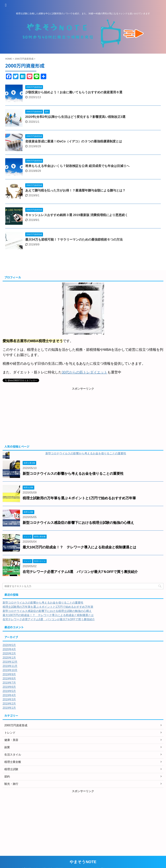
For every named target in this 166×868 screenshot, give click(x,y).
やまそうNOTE (83, 862)
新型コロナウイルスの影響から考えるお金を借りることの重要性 (86, 453)
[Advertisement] (83, 417)
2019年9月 (9, 674)
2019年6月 (9, 687)
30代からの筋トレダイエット (85, 372)
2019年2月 (9, 704)
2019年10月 (10, 670)
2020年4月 (9, 649)
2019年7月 (9, 683)
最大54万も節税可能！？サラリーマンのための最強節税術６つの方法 (74, 240)
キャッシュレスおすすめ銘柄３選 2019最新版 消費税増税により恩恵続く (77, 215)
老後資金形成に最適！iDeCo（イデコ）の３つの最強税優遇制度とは (74, 141)
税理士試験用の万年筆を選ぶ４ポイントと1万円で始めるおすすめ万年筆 (79, 498)
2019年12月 (10, 662)
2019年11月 (10, 666)
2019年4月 (9, 695)
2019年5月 (9, 691)
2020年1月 (9, 658)
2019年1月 (9, 708)
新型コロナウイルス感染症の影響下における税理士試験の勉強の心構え (78, 523)
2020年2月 (9, 653)
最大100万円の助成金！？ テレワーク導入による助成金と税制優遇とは (79, 547)
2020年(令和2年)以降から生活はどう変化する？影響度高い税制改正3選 (75, 117)
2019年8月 (9, 679)
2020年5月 (9, 645)
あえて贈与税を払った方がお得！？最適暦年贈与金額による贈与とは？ (75, 190)
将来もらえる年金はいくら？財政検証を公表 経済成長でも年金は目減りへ (77, 166)
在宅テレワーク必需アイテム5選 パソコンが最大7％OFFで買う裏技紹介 (80, 572)
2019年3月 (9, 699)
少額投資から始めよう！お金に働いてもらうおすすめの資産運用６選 (74, 92)
